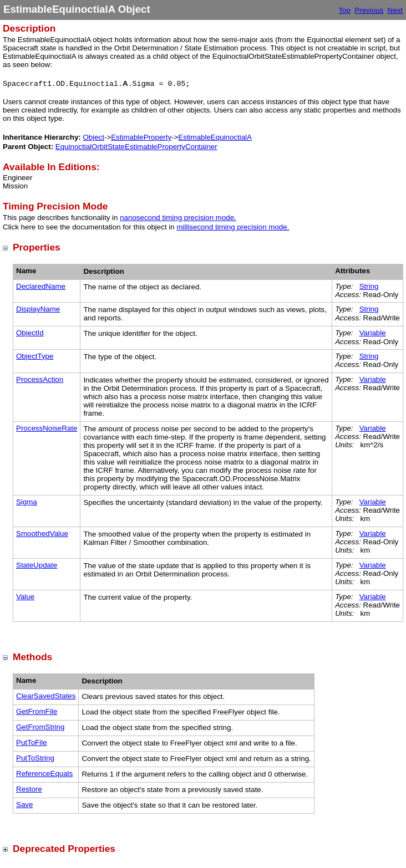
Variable (373, 333)
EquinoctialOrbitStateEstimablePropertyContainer (136, 147)
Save (24, 805)
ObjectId (30, 333)
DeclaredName (41, 286)
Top (344, 10)
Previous (369, 10)
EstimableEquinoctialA (215, 137)
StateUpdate (37, 565)
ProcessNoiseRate (47, 428)
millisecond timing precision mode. (233, 227)
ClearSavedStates (46, 696)
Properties (37, 247)
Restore (29, 789)
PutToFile (32, 742)
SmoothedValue (42, 533)
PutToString (35, 758)
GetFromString (40, 727)
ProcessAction (40, 379)
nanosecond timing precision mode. (178, 218)
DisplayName (38, 309)
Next (395, 10)
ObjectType (35, 356)
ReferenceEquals (44, 773)
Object (93, 137)
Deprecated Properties (64, 849)
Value (25, 597)
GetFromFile (37, 711)
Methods (32, 657)
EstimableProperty (141, 137)
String (369, 286)
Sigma (27, 502)
